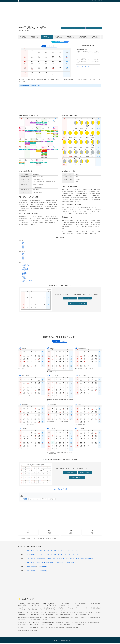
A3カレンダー (25, 281)
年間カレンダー (35, 37)
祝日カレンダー (59, 37)
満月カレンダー (83, 37)
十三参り (24, 279)
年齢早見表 (24, 274)
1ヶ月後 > (90, 28)
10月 (69, 550)
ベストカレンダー (23, 1)
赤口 (23, 249)
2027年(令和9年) (31, 554)
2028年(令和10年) (51, 562)
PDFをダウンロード (70, 298)
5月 (51, 550)
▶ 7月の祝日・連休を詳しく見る (83, 66)
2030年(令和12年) (71, 562)
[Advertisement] (60, 13)
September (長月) (80, 348)
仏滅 (23, 248)
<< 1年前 (65, 28)
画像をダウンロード (85, 298)
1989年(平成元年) (31, 567)
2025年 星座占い (25, 270)
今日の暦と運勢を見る (60, 42)
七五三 (23, 278)
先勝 (23, 245)
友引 (23, 244)
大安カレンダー (71, 37)
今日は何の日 (23, 37)
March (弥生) (80, 404)
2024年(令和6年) (80, 559)
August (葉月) (51, 348)
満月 (52, 46)
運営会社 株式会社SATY (67, 640)
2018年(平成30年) (43, 567)
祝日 (55, 46)
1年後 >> (98, 28)
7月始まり (56, 341)
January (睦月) (23, 404)
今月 (81, 28)
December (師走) (81, 376)
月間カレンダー (47, 37)
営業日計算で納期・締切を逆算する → (30, 85)
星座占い (95, 37)
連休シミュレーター (34, 499)
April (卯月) (23, 429)
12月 (77, 550)
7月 (58, 550)
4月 (48, 550)
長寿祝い (24, 276)
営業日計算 (24, 499)
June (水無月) (80, 429)
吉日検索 (24, 271)
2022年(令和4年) (61, 559)
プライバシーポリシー (53, 640)
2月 (41, 550)
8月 (62, 550)
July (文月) (22, 348)
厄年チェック (25, 275)
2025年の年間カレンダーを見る (60, 489)
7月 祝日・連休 (25, 265)
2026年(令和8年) (31, 550)
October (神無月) (24, 376)
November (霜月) (52, 376)
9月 (65, 550)
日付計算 (24, 272)
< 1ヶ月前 (73, 28)
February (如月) (52, 404)
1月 (38, 550)
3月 (45, 550)
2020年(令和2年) (41, 559)
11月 (73, 550)
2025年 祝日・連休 (26, 266)
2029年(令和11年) (61, 562)
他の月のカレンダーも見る (77, 303)
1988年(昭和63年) (43, 571)
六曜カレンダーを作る (27, 280)
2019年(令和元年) (31, 559)
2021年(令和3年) (51, 559)
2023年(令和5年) (70, 559)
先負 (23, 246)
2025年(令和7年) (89, 559)
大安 (48, 46)
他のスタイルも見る (77, 478)
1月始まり (64, 341)
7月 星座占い (25, 268)
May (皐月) (51, 429)
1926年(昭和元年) (31, 571)
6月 (55, 550)
